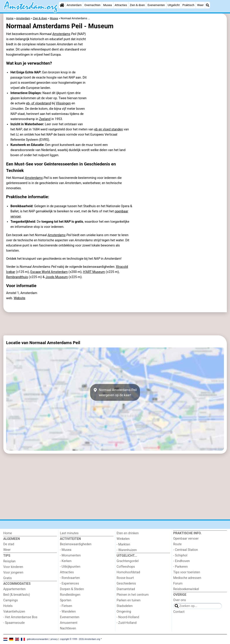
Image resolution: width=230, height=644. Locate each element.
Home (8, 533)
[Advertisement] (115, 324)
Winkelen (123, 539)
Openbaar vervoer (186, 539)
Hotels (8, 606)
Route (177, 544)
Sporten (66, 600)
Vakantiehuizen (14, 612)
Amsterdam (74, 5)
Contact (179, 612)
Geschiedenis (126, 584)
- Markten (123, 544)
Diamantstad (126, 589)
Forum (178, 584)
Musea (107, 5)
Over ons (179, 600)
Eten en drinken (128, 533)
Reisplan (10, 561)
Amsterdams (61, 34)
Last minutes (69, 533)
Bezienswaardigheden (76, 544)
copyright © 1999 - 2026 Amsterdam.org (80, 639)
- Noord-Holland (128, 617)
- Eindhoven (181, 561)
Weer (200, 5)
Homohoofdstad (128, 572)
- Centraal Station (186, 550)
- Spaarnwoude (14, 623)
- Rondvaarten (70, 578)
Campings (11, 600)
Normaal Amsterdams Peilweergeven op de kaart (115, 392)
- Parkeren (180, 567)
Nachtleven (68, 628)
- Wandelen (68, 612)
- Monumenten (70, 555)
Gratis (8, 578)
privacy (54, 639)
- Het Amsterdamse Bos (20, 617)
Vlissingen (63, 103)
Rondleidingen (70, 595)
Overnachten (92, 5)
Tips (7, 556)
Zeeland (45, 119)
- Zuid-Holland (127, 623)
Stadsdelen (125, 606)
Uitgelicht (174, 5)
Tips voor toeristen (187, 572)
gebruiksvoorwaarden (38, 639)
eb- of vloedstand (39, 103)
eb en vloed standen (108, 129)
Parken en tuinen (129, 600)
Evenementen (156, 5)
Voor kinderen (13, 567)
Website (20, 298)
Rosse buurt (125, 578)
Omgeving (124, 612)
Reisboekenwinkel (186, 589)
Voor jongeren (13, 573)
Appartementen (14, 589)
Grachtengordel (128, 561)
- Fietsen (66, 606)
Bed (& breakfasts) (17, 595)
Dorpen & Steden (72, 589)
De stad (9, 544)
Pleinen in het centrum (133, 595)
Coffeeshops (126, 567)
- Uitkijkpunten (70, 567)
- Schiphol (180, 555)
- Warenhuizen (127, 550)
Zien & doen (137, 5)
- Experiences (70, 584)
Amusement (69, 623)
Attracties (121, 5)
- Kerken (66, 561)
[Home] (62, 5)
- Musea (66, 550)
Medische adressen (187, 578)
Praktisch (188, 5)
